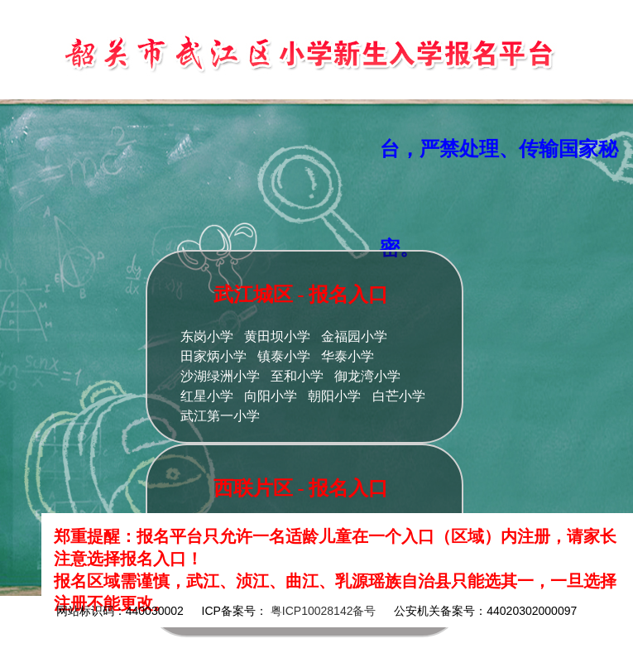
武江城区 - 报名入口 (301, 295)
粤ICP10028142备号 (324, 611)
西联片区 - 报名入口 (301, 488)
